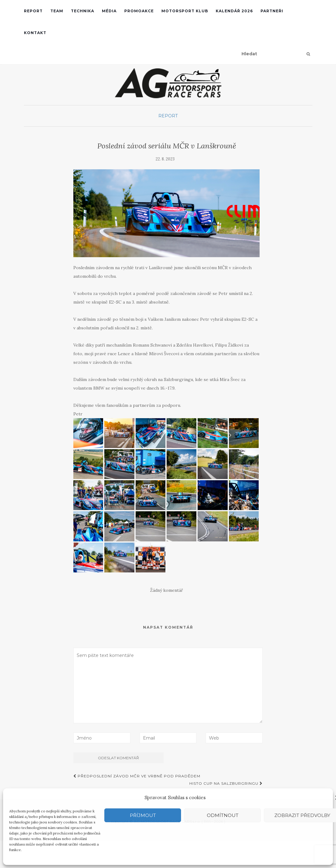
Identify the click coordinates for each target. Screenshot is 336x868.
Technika (83, 11)
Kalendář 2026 (234, 11)
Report (168, 116)
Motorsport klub (185, 11)
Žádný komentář (166, 590)
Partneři (272, 11)
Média (109, 11)
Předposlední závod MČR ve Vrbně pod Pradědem (137, 776)
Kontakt (35, 33)
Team (57, 11)
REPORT (33, 11)
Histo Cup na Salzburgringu (226, 783)
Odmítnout (223, 815)
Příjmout (143, 815)
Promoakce (139, 11)
